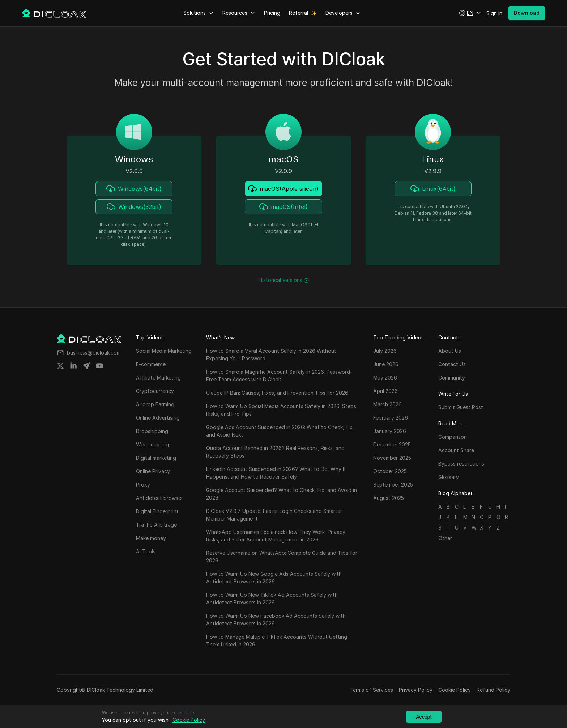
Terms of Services (371, 690)
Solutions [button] (199, 13)
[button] (470, 13)
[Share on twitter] (60, 366)
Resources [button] (239, 13)
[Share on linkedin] (73, 366)
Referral (299, 13)
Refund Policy (493, 690)
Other (445, 538)
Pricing (272, 13)
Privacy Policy (416, 690)
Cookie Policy (455, 690)
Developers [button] (343, 13)
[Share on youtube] (99, 366)
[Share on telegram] (86, 366)
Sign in (494, 13)
